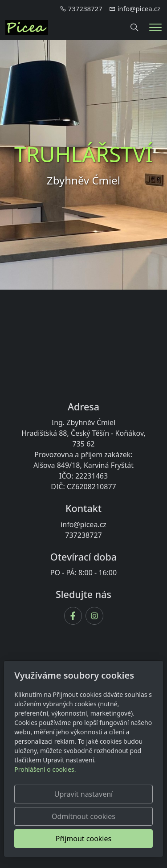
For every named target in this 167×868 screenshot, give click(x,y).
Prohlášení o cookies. (45, 769)
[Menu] (155, 27)
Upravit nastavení (83, 794)
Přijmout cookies (83, 839)
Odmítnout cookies (83, 816)
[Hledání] (134, 28)
